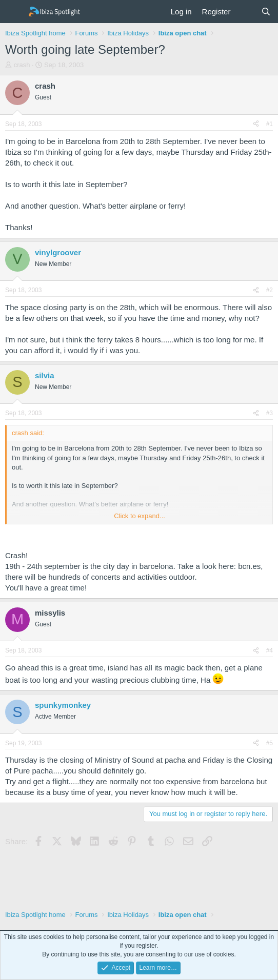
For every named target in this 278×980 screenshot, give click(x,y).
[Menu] (14, 12)
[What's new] (245, 12)
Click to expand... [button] (140, 516)
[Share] (256, 124)
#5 (270, 743)
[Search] (266, 12)
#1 (270, 124)
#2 (270, 290)
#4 (270, 650)
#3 (270, 413)
